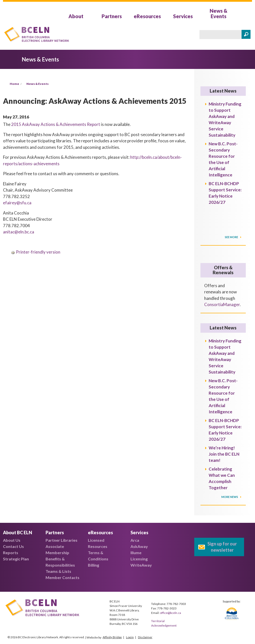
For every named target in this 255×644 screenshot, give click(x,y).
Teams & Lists (58, 571)
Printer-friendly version (36, 252)
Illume (136, 553)
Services (183, 16)
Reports (11, 553)
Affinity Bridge (112, 637)
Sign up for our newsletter (222, 547)
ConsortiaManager (222, 304)
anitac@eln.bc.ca (19, 232)
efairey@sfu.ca (17, 203)
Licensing (139, 559)
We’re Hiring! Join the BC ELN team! (224, 454)
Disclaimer (145, 637)
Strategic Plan (16, 559)
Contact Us (13, 546)
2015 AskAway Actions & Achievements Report (56, 124)
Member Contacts (63, 577)
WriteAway (141, 565)
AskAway (139, 546)
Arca (135, 540)
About (76, 16)
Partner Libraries (62, 540)
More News (230, 497)
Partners (112, 16)
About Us (12, 540)
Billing (94, 565)
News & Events (219, 13)
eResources (147, 16)
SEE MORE (232, 237)
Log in (130, 637)
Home (14, 84)
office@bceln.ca (170, 613)
